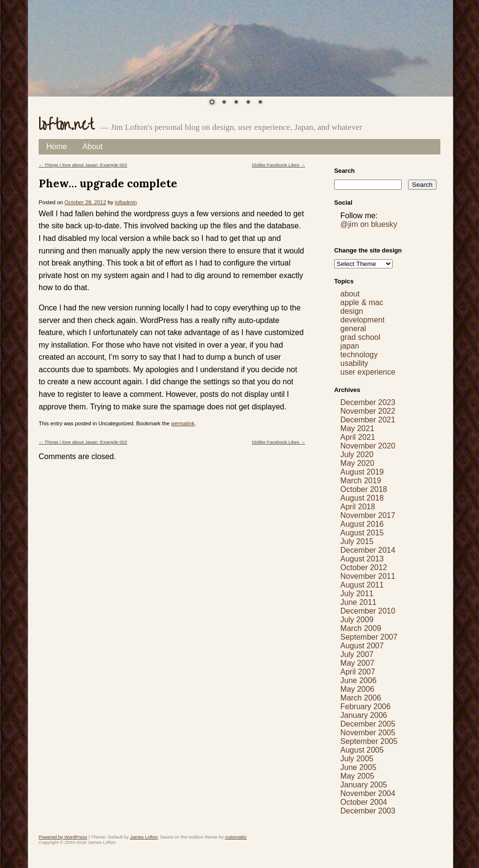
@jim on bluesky (369, 224)
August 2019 (362, 472)
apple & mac (362, 302)
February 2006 (366, 707)
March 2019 (361, 481)
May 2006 (357, 689)
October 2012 (364, 567)
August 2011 (362, 585)
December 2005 (368, 724)
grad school (360, 337)
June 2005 (359, 767)
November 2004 (368, 793)
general (353, 329)
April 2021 (358, 437)
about (350, 294)
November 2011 (368, 576)
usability (354, 363)
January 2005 (364, 785)
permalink (183, 423)
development (363, 320)
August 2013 (362, 559)
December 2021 (368, 420)
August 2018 (362, 498)
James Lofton (144, 837)
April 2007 (358, 672)
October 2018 (364, 489)
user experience (368, 372)
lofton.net (66, 125)
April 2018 (358, 507)
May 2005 (357, 776)
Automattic (236, 837)
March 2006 (361, 698)
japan (350, 346)
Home (57, 147)
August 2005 (362, 750)
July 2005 (357, 759)
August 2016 (362, 524)
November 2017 (368, 515)
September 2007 (369, 637)
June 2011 (359, 602)
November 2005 (368, 733)
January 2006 (364, 715)
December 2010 (368, 611)
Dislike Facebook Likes (279, 165)
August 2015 (362, 533)
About (93, 147)
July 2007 (357, 654)
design (352, 311)
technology (359, 355)
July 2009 (357, 620)
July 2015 (357, 541)
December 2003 (368, 811)
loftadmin (126, 202)
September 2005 (369, 741)
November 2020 (368, 446)
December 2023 (368, 402)
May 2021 (357, 428)
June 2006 (359, 680)
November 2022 (368, 411)
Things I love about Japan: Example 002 (83, 165)
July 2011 (357, 594)
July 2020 (357, 455)
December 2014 (368, 550)
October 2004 (364, 802)
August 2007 (362, 646)
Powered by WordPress (63, 837)
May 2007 (357, 663)
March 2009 (361, 628)
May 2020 (357, 463)
